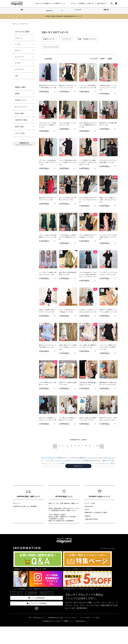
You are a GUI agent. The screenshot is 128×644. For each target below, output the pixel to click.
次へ (100, 464)
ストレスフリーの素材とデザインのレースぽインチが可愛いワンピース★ (108, 359)
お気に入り (90, 3)
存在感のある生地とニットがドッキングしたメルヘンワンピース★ (108, 88)
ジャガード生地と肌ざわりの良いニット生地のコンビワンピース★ (68, 165)
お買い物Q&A (64, 521)
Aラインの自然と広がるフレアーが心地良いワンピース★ (88, 241)
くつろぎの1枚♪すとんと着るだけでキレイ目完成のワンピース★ (68, 241)
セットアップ (19, 56)
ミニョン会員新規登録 (37, 615)
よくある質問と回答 (31, 610)
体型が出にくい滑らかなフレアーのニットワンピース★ (68, 88)
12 (97, 464)
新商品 (17, 93)
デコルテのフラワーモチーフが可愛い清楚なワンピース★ (108, 165)
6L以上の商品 (19, 113)
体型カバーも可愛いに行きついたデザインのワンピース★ (48, 321)
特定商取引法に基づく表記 (55, 635)
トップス (18, 44)
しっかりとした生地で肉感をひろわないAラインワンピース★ (88, 88)
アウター (18, 63)
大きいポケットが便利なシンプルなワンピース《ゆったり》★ (48, 436)
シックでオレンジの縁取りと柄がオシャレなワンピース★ (48, 280)
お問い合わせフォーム (70, 526)
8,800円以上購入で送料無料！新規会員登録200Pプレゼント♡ (64, 16)
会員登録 (81, 3)
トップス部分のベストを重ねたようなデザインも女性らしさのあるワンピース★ (88, 165)
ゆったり (90, 475)
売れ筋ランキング (21, 100)
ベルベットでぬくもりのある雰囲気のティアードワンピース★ (48, 241)
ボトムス (18, 50)
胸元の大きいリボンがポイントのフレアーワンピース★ (48, 203)
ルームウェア (19, 69)
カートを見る (96, 635)
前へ (56, 464)
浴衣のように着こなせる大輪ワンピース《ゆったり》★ (88, 436)
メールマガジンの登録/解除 (37, 621)
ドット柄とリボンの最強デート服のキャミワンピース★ (68, 436)
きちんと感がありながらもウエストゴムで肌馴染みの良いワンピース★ (88, 126)
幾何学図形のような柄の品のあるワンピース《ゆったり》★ (108, 398)
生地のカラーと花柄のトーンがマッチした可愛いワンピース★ (108, 321)
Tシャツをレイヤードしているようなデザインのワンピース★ (108, 280)
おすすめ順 (94, 58)
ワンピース (110, 475)
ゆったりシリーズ (21, 106)
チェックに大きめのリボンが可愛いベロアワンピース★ (68, 203)
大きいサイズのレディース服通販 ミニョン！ (62, 639)
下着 (17, 75)
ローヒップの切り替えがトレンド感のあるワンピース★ (68, 321)
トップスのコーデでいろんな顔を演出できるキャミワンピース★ (108, 241)
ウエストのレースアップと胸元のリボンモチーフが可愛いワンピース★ (48, 126)
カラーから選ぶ (20, 133)
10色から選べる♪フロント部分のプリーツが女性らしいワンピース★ (68, 359)
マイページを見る (85, 635)
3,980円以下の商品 (21, 120)
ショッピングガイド (16, 610)
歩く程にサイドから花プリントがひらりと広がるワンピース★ (88, 321)
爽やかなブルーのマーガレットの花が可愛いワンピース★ (48, 359)
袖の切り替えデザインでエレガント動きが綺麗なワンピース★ (48, 88)
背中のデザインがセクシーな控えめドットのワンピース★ (108, 436)
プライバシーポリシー (71, 635)
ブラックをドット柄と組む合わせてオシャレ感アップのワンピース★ (48, 165)
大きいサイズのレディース (50, 475)
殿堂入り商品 (19, 126)
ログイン (73, 3)
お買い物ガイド (101, 3)
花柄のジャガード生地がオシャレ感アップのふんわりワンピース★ (108, 203)
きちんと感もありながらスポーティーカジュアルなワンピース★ (88, 203)
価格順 (103, 58)
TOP (30, 635)
